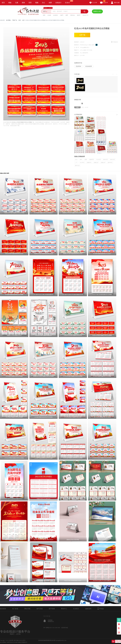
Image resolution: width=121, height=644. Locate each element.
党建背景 (92, 159)
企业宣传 (55, 15)
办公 (43, 3)
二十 (76, 163)
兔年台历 (112, 159)
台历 (23, 20)
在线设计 (58, 3)
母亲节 (79, 15)
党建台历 (103, 163)
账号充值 (40, 609)
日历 (20, 20)
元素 (17, 3)
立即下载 (82, 35)
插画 (23, 3)
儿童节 (62, 15)
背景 (30, 3)
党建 (86, 159)
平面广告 (15, 20)
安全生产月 (85, 15)
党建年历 (89, 163)
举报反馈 (115, 42)
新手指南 (52, 609)
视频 (37, 3)
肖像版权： (77, 53)
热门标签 (15, 609)
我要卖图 (119, 620)
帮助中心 (64, 609)
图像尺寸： (77, 50)
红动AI (68, 2)
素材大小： (77, 55)
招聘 (44, 15)
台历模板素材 (78, 115)
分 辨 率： (77, 47)
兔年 (81, 159)
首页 (3, 3)
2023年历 (82, 163)
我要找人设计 (97, 11)
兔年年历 (110, 163)
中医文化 (72, 15)
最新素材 (3, 609)
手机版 (101, 609)
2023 (76, 159)
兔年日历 (105, 159)
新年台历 (77, 166)
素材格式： (77, 45)
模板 (10, 3)
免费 (50, 3)
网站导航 (27, 609)
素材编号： (77, 42)
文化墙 (49, 15)
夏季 (67, 15)
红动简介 (76, 609)
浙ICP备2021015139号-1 (20, 640)
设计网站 (8, 20)
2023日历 (99, 159)
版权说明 (88, 609)
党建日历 (96, 163)
